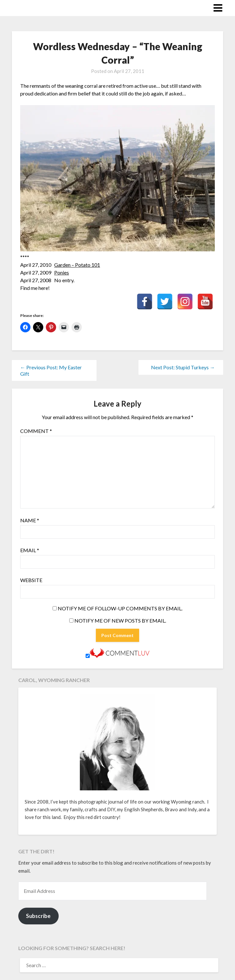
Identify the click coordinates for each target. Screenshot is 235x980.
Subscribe (38, 916)
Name (30, 520)
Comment (36, 431)
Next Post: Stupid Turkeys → (183, 367)
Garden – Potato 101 (77, 265)
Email (30, 550)
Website (31, 580)
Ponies (62, 272)
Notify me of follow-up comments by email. (120, 608)
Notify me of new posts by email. (120, 620)
